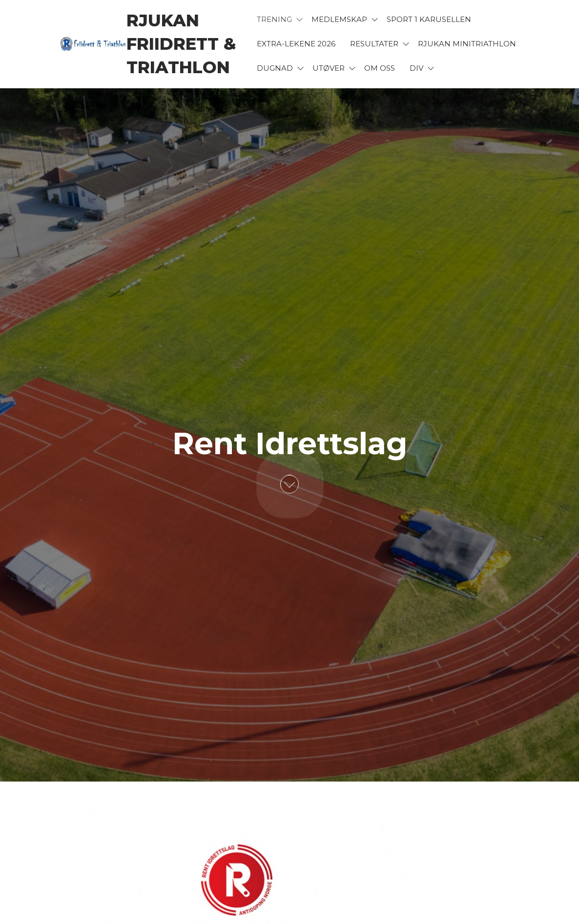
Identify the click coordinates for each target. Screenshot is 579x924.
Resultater (374, 44)
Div (416, 68)
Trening (274, 19)
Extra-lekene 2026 (296, 44)
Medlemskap (339, 19)
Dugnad (275, 68)
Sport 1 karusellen (429, 19)
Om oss (380, 68)
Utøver (329, 68)
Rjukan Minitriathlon (467, 44)
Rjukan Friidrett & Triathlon (181, 44)
